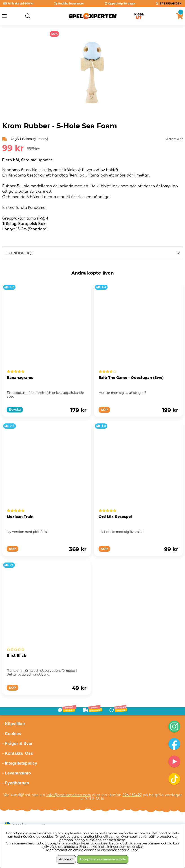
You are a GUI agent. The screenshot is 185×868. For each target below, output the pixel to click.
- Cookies (12, 734)
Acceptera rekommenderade (103, 859)
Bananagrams (20, 378)
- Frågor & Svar (17, 743)
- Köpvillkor (14, 724)
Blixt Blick (17, 655)
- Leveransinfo (17, 773)
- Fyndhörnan (16, 783)
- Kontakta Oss (18, 753)
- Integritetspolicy (20, 763)
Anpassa (66, 859)
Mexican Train (20, 517)
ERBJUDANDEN (171, 3)
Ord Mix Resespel (115, 517)
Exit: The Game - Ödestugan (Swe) (131, 378)
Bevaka (15, 410)
